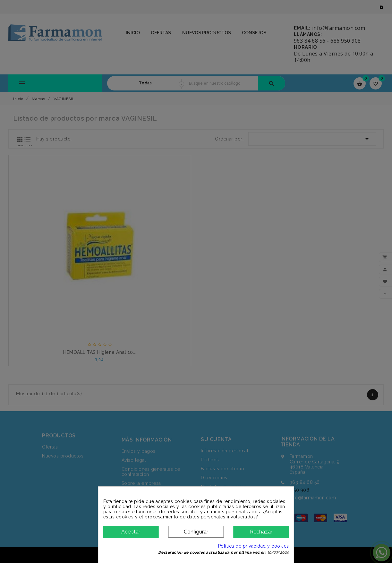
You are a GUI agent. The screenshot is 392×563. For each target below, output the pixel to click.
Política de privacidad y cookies (254, 546)
